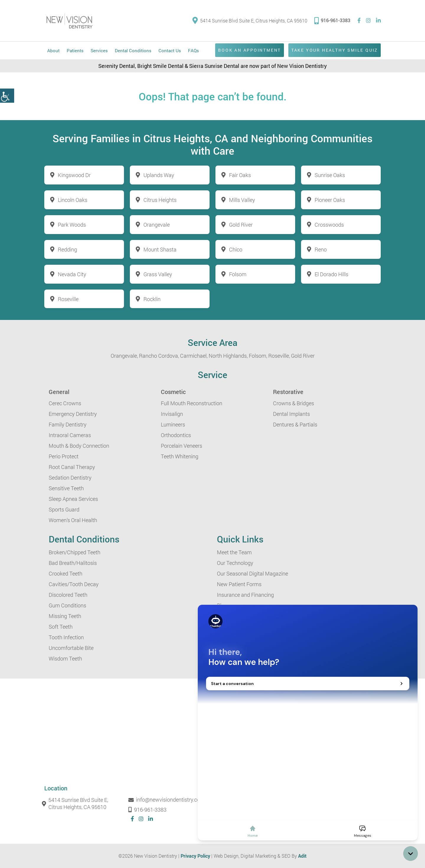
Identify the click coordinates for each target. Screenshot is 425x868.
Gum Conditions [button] (67, 606)
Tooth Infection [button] (66, 637)
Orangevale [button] (157, 225)
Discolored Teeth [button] (68, 595)
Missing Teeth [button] (65, 616)
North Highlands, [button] (228, 356)
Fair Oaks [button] (240, 175)
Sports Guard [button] (64, 510)
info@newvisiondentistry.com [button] (168, 800)
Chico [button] (236, 249)
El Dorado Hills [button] (331, 274)
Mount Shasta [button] (160, 249)
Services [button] (99, 50)
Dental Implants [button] (291, 414)
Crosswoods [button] (329, 225)
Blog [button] (222, 606)
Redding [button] (67, 249)
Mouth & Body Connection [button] (79, 446)
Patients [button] (75, 50)
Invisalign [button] (172, 414)
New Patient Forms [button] (239, 584)
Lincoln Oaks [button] (73, 200)
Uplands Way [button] (159, 175)
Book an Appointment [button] (247, 50)
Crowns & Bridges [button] (294, 403)
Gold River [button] (241, 225)
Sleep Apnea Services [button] (73, 499)
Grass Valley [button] (158, 274)
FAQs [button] (193, 50)
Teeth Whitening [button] (180, 457)
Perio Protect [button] (64, 457)
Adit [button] (302, 856)
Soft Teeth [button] (61, 627)
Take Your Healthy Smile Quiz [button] (334, 50)
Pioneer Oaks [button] (330, 200)
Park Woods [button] (72, 225)
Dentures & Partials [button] (295, 425)
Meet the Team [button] (234, 552)
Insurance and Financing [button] (245, 595)
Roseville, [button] (279, 356)
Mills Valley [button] (242, 200)
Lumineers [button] (173, 425)
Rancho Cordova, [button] (159, 356)
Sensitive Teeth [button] (66, 488)
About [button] (53, 50)
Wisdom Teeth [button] (65, 659)
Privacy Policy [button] (195, 856)
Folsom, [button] (258, 356)
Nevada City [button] (72, 274)
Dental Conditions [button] (133, 50)
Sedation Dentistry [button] (70, 478)
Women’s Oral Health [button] (73, 520)
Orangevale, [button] (124, 356)
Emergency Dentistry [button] (73, 414)
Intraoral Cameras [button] (70, 435)
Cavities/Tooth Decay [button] (74, 584)
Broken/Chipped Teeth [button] (75, 552)
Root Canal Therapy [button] (72, 467)
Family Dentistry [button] (68, 425)
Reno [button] (321, 249)
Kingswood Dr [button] (74, 175)
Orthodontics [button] (176, 435)
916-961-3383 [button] (332, 20)
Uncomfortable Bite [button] (71, 648)
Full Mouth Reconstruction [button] (192, 403)
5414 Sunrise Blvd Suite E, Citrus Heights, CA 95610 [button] (250, 21)
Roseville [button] (68, 299)
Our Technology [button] (235, 563)
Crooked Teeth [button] (66, 574)
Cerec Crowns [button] (65, 403)
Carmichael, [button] (194, 356)
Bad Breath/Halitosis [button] (73, 563)
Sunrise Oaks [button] (330, 175)
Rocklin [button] (152, 299)
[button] (7, 96)
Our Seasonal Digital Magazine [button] (252, 574)
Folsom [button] (238, 274)
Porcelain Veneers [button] (182, 446)
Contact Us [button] (170, 50)
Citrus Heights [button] (160, 200)
